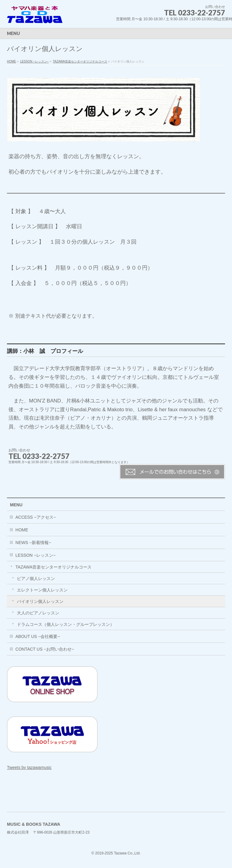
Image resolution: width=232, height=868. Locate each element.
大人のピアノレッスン (38, 613)
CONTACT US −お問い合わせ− (45, 649)
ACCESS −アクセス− (36, 517)
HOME (11, 61)
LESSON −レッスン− (34, 61)
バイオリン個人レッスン (40, 601)
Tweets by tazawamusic (29, 767)
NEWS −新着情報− (33, 543)
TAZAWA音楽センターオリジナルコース (80, 61)
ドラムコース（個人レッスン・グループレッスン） (66, 624)
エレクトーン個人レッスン (42, 590)
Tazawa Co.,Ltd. (127, 853)
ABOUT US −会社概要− (38, 636)
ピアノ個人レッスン (36, 578)
